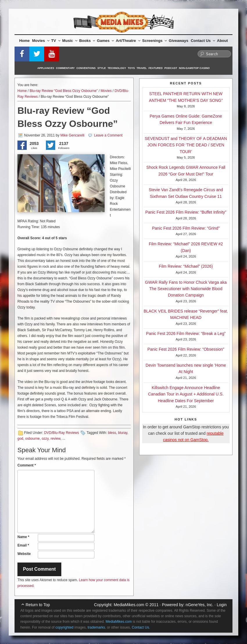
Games (105, 41)
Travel (142, 68)
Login (222, 605)
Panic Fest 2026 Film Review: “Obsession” (186, 349)
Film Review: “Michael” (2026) (186, 266)
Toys (131, 68)
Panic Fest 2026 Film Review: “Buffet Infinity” (186, 212)
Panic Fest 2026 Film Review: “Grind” (186, 228)
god (20, 439)
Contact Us (203, 41)
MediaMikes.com (129, 605)
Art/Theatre (128, 41)
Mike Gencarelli (73, 135)
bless (112, 433)
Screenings (154, 41)
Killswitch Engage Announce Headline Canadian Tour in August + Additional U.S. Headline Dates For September (186, 394)
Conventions (86, 68)
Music (70, 41)
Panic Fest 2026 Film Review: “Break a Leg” (186, 333)
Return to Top (38, 605)
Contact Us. (141, 627)
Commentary (66, 68)
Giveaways (179, 41)
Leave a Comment (108, 135)
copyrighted (65, 627)
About (223, 41)
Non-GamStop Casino (194, 68)
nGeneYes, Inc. (199, 605)
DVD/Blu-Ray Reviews (62, 433)
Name (23, 537)
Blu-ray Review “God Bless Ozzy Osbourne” (64, 91)
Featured (155, 68)
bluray (123, 433)
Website (24, 554)
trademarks (96, 627)
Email (23, 545)
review (56, 439)
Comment (27, 465)
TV (56, 41)
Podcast (171, 68)
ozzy (45, 439)
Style (102, 68)
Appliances (46, 68)
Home (24, 41)
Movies (41, 41)
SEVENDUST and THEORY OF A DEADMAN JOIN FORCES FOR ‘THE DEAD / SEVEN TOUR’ (186, 145)
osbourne (33, 439)
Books (87, 41)
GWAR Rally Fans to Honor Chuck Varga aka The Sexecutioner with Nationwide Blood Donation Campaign (186, 289)
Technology (117, 68)
